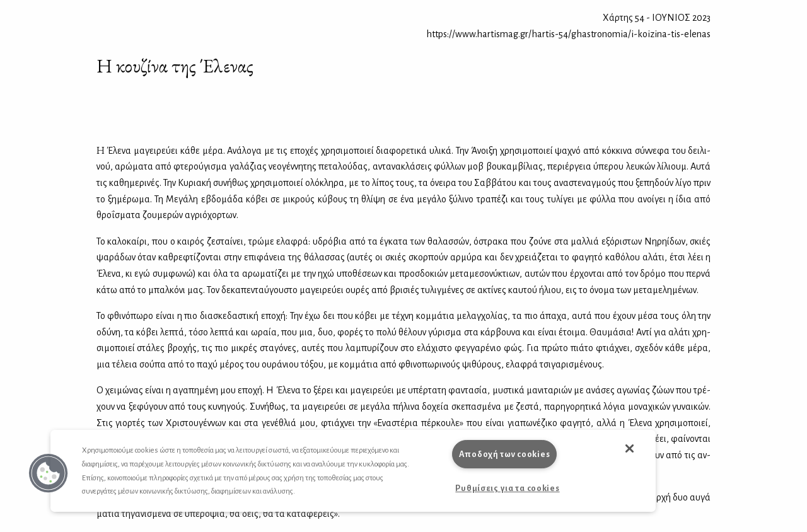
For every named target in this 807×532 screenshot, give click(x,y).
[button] (49, 473)
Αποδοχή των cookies (505, 454)
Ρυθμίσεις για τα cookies (507, 488)
